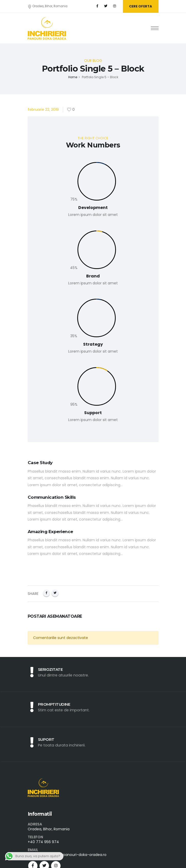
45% (74, 268)
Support (93, 413)
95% (74, 404)
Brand (93, 276)
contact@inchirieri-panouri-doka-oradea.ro (67, 855)
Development (93, 208)
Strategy (93, 344)
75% (74, 199)
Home (73, 77)
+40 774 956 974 (43, 842)
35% (74, 336)
